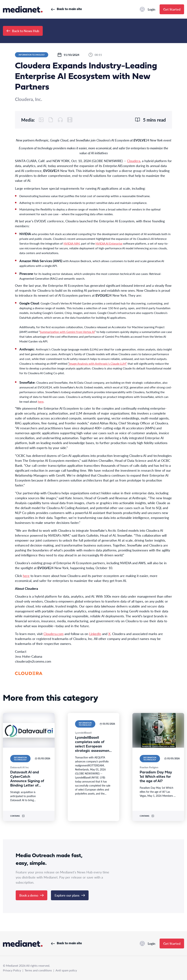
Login (147, 9)
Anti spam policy (66, 970)
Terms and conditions (38, 970)
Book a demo (32, 895)
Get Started (172, 9)
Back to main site (66, 9)
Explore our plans (70, 895)
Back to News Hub (23, 31)
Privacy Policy (12, 970)
